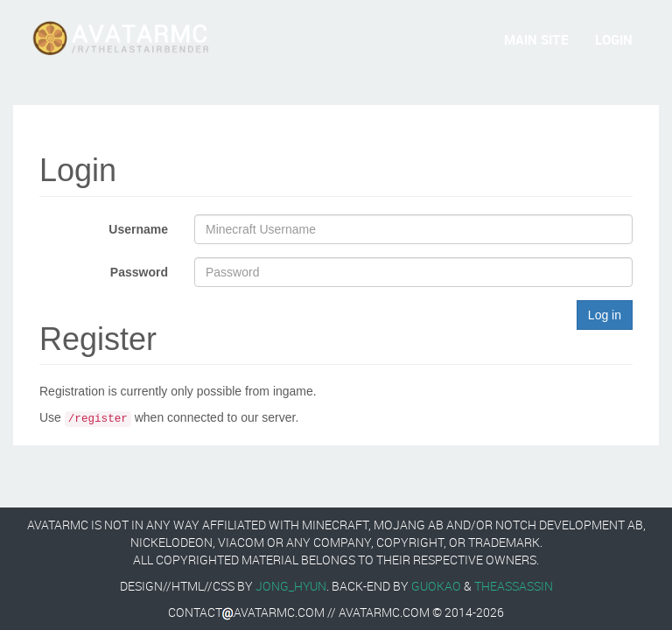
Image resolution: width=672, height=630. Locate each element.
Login (614, 39)
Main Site (536, 39)
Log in (605, 315)
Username (138, 229)
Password (139, 272)
